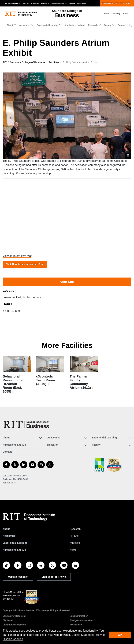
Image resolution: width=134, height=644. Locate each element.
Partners (82, 3)
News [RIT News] (73, 550)
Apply (122, 3)
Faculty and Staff (59, 3)
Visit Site (67, 282)
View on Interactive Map (17, 256)
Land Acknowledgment (14, 616)
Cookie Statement (83, 635)
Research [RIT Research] (75, 529)
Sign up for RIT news (54, 577)
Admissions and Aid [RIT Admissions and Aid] (14, 550)
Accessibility (76, 625)
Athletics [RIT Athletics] (75, 543)
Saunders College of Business (28, 62)
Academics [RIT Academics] (9, 536)
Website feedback (18, 577)
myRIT (126, 14)
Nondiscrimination (79, 616)
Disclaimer (8, 620)
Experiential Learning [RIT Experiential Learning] (15, 543)
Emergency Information (81, 620)
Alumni (72, 3)
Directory (116, 14)
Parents (45, 3)
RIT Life (74, 536)
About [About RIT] (6, 529)
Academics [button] (25, 25)
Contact (122, 25)
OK (120, 635)
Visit (116, 3)
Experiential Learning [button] (47, 25)
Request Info (107, 3)
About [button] (10, 25)
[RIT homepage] (21, 14)
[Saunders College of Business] (27, 425)
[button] (130, 25)
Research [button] (93, 25)
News (107, 14)
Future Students (13, 3)
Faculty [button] (108, 25)
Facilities (54, 62)
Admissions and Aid (74, 25)
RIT (5, 62)
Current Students (31, 3)
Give (128, 3)
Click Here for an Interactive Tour (25, 264)
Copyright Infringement (14, 625)
